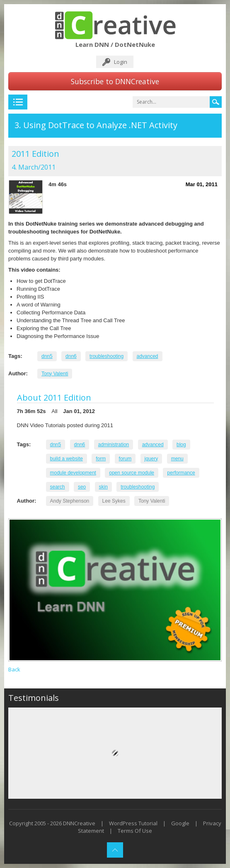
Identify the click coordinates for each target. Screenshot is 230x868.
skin (103, 487)
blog (181, 445)
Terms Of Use (135, 831)
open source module (132, 473)
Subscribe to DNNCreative (115, 81)
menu (177, 459)
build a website (67, 459)
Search (216, 102)
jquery (151, 459)
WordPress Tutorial (133, 823)
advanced (148, 356)
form (101, 459)
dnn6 (71, 356)
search (58, 487)
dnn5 (47, 356)
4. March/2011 (34, 167)
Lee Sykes (114, 501)
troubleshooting (107, 356)
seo (82, 487)
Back (14, 669)
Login (121, 62)
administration (114, 445)
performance (181, 473)
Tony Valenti (55, 374)
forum (125, 459)
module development (73, 473)
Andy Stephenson (70, 501)
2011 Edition (35, 154)
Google (180, 823)
